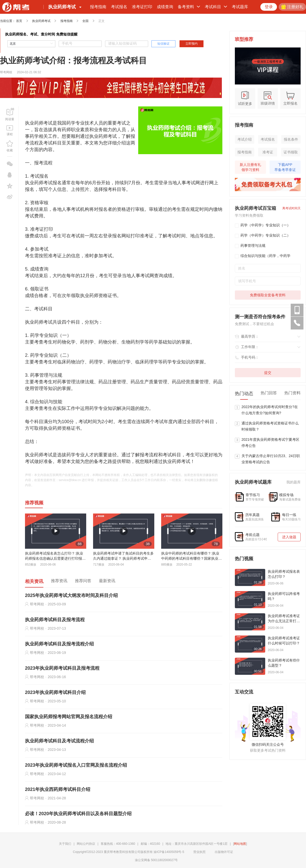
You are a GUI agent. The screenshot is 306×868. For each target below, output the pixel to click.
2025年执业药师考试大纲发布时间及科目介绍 (71, 595)
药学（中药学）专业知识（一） (263, 225)
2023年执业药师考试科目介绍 (55, 692)
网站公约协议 (86, 844)
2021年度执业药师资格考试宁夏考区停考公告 (270, 443)
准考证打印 (142, 7)
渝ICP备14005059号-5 (169, 852)
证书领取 (291, 152)
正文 (101, 21)
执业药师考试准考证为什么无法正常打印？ (284, 619)
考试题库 (240, 7)
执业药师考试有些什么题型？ (284, 663)
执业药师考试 (41, 21)
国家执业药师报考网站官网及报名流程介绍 (69, 717)
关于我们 (65, 844)
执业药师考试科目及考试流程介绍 (59, 741)
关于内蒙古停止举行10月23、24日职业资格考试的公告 (271, 459)
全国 (85, 21)
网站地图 (240, 844)
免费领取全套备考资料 (268, 295)
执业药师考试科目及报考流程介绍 (59, 644)
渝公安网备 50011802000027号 (154, 860)
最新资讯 (107, 581)
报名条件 (291, 139)
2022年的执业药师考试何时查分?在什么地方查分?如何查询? (270, 410)
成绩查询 (165, 7)
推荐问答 (83, 581)
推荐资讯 (59, 581)
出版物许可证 (221, 852)
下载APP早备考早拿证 (285, 167)
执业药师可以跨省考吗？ (284, 596)
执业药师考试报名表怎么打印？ (284, 574)
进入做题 (289, 537)
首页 (19, 21)
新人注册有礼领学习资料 (250, 167)
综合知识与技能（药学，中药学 (263, 256)
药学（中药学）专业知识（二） (263, 236)
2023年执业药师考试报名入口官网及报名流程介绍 (76, 765)
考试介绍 (245, 139)
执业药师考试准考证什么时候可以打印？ (284, 641)
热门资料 (292, 393)
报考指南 (98, 7)
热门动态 (244, 394)
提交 (268, 373)
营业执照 (197, 852)
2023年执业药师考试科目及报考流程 (62, 668)
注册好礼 (292, 7)
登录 (269, 7)
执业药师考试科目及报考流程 (55, 620)
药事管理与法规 (250, 246)
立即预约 (192, 44)
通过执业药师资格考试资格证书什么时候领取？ (270, 426)
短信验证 (163, 44)
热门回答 (269, 393)
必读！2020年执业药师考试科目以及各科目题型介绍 (78, 814)
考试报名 (119, 7)
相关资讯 (34, 581)
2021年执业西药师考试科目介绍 (58, 789)
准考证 (268, 152)
